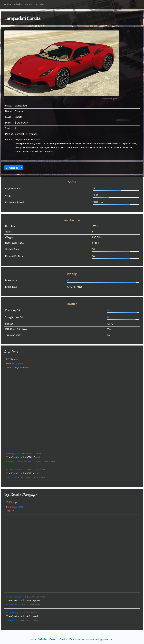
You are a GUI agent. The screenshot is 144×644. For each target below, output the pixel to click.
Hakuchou (14, 621)
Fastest (29, 5)
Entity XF (14, 477)
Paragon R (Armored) (18, 461)
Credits (40, 5)
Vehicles (18, 5)
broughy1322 (18, 364)
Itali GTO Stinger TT (18, 597)
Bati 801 (13, 613)
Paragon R (13, 453)
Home (7, 5)
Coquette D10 (15, 605)
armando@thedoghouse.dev (98, 639)
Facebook (75, 639)
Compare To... (13, 168)
